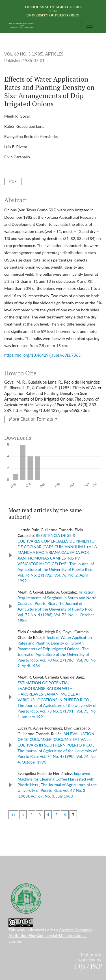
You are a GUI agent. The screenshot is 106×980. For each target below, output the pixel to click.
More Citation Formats (32, 419)
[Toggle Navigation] (89, 25)
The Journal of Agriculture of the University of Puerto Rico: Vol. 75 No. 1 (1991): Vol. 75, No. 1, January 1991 (57, 711)
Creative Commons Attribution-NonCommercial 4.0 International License (50, 935)
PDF (13, 181)
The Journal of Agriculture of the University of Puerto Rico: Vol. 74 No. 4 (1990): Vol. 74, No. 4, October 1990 (57, 756)
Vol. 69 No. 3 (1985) (24, 54)
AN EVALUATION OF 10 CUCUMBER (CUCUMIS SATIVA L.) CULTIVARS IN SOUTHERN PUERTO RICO (56, 739)
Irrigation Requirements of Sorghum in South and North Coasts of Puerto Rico (57, 598)
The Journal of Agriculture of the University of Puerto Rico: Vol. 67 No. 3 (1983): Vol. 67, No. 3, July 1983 (57, 790)
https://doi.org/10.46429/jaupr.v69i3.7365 (42, 355)
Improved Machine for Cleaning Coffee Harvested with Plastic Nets (56, 779)
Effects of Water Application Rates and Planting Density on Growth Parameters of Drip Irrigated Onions (55, 643)
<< (13, 815)
